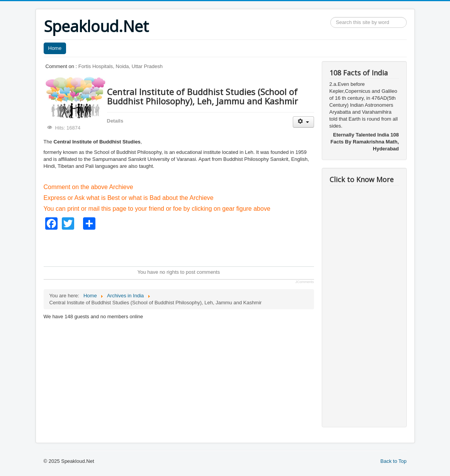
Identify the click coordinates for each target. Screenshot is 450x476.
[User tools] (303, 122)
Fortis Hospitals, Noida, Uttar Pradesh (121, 66)
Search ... (330, 17)
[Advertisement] (184, 247)
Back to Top (394, 461)
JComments (304, 282)
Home (55, 48)
